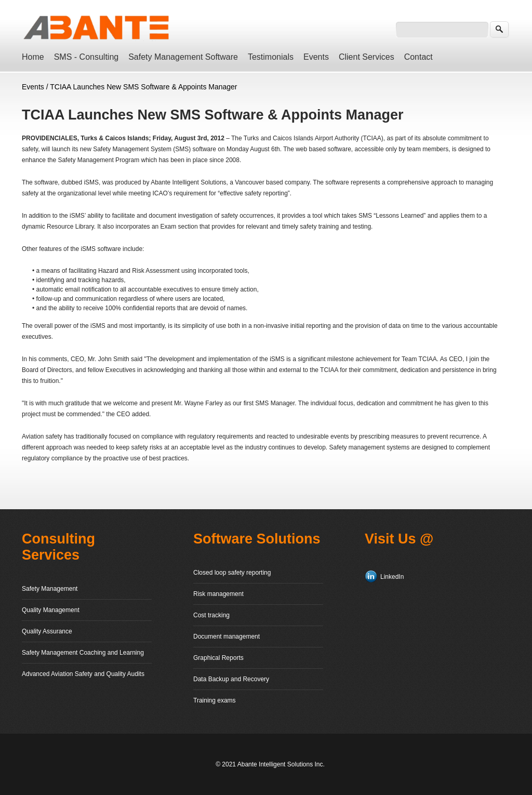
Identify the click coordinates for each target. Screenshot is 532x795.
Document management (227, 637)
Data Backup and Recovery (231, 679)
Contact (418, 57)
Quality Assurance (47, 631)
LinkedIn (392, 577)
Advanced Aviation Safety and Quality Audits (83, 674)
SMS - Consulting (87, 57)
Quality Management (51, 610)
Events (316, 57)
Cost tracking (211, 615)
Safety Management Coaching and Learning (83, 653)
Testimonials (271, 57)
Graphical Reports (218, 658)
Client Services (367, 57)
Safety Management (50, 589)
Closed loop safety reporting (232, 573)
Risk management (218, 594)
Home (33, 57)
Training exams (215, 700)
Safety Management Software (183, 57)
